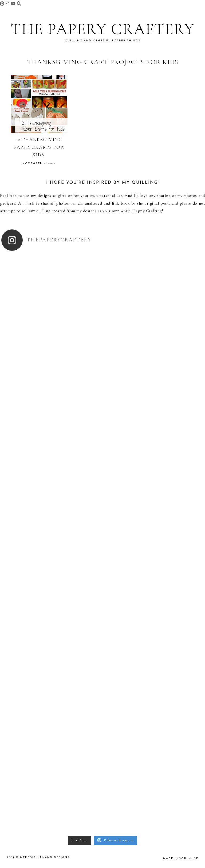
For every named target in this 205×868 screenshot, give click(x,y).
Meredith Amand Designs (45, 857)
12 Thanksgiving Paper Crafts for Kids (39, 147)
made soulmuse (181, 859)
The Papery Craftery (103, 29)
